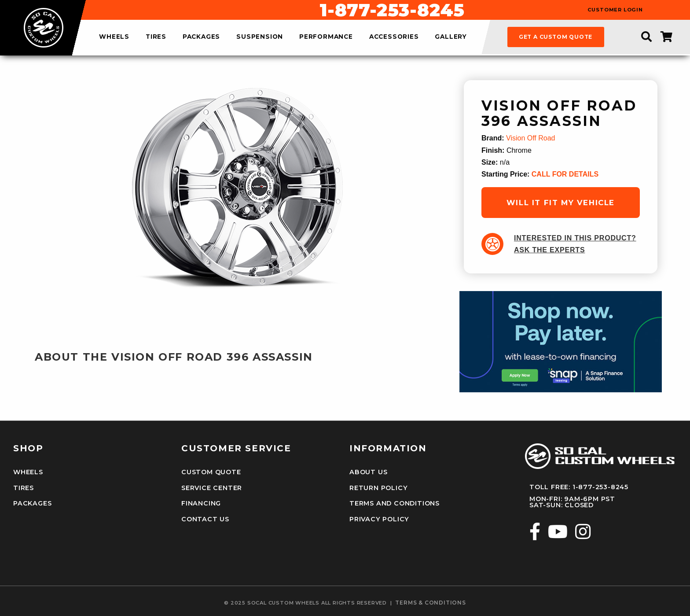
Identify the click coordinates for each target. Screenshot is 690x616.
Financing (201, 503)
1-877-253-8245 (392, 10)
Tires (24, 488)
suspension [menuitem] (260, 37)
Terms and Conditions (395, 503)
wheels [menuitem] (114, 37)
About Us (368, 472)
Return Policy (378, 488)
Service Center (212, 488)
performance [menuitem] (326, 37)
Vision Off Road (530, 138)
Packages (32, 503)
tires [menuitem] (156, 37)
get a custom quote (556, 37)
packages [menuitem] (201, 37)
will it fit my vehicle (561, 203)
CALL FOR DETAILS (565, 174)
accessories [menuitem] (394, 37)
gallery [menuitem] (451, 37)
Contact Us (205, 519)
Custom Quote (211, 472)
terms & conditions (430, 603)
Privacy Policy (379, 519)
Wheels (28, 472)
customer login (615, 10)
